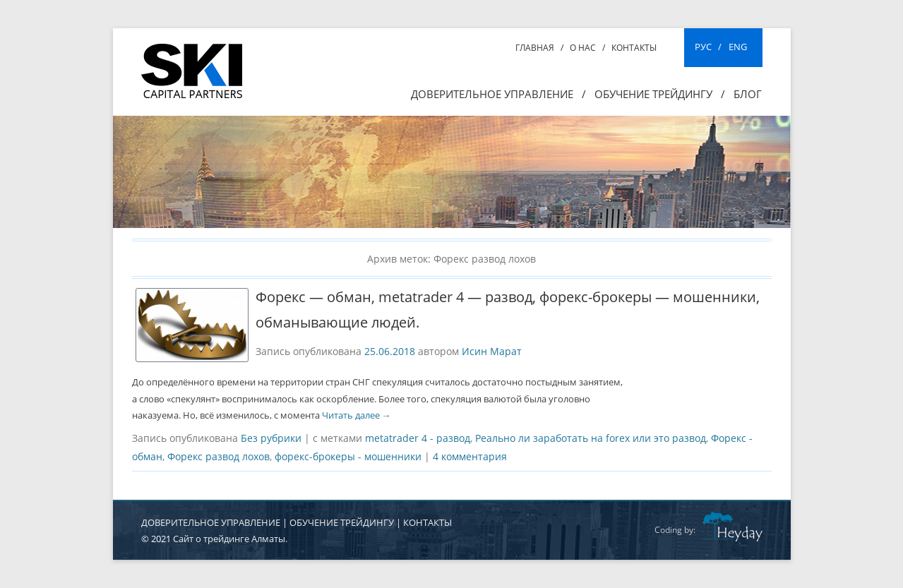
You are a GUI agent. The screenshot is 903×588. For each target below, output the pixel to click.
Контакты (634, 48)
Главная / (539, 48)
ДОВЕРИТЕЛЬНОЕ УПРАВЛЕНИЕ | (215, 522)
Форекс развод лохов (219, 456)
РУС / (708, 47)
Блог (748, 94)
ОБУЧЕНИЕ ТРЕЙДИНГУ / (660, 94)
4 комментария (470, 456)
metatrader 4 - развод (418, 438)
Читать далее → (357, 415)
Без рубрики (271, 438)
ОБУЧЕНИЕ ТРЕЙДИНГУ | (346, 522)
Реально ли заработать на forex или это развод (591, 438)
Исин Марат (492, 351)
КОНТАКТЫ (427, 522)
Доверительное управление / (498, 94)
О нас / (587, 48)
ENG (738, 47)
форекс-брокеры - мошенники (348, 456)
